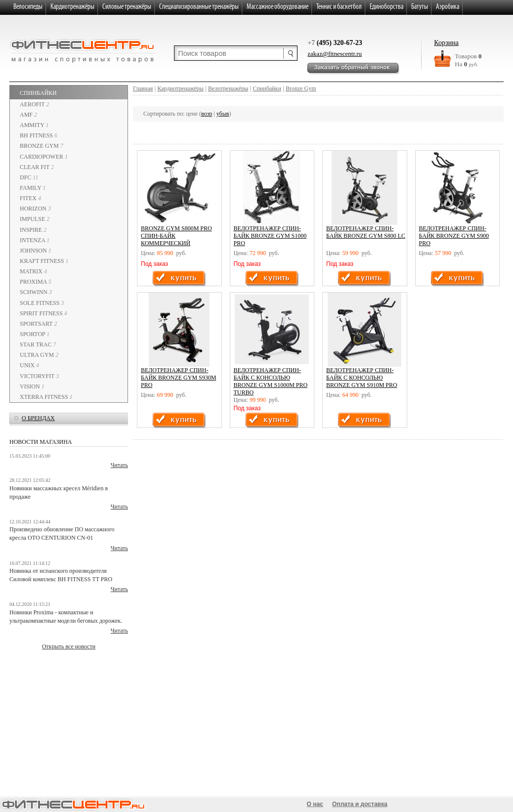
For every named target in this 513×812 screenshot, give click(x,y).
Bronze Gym (42, 146)
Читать (119, 465)
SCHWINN (36, 292)
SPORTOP (35, 334)
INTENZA (35, 240)
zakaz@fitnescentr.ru (335, 54)
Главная (143, 88)
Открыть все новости (69, 646)
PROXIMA (36, 282)
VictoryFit (39, 376)
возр (207, 114)
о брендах (38, 418)
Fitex (30, 198)
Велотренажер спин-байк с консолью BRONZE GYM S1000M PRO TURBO (271, 381)
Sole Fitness (42, 303)
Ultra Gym (39, 355)
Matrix (33, 271)
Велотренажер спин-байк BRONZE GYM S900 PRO (454, 236)
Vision (32, 386)
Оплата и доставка (360, 804)
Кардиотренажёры (180, 88)
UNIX (29, 365)
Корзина (446, 43)
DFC (29, 177)
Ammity (34, 125)
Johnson (36, 251)
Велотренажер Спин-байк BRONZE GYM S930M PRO (178, 378)
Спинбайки (38, 93)
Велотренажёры (228, 88)
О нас (315, 804)
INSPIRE (33, 230)
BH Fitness (39, 135)
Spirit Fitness (43, 313)
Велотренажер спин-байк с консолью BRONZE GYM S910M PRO (362, 378)
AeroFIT (34, 104)
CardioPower (44, 157)
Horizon (35, 209)
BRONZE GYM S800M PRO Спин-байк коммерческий (176, 236)
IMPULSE (35, 219)
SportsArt (38, 324)
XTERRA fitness (46, 397)
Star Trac (38, 344)
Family (33, 188)
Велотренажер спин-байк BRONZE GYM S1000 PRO (270, 236)
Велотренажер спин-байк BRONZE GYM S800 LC (366, 232)
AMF (28, 115)
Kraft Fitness (44, 261)
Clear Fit (37, 167)
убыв (223, 114)
